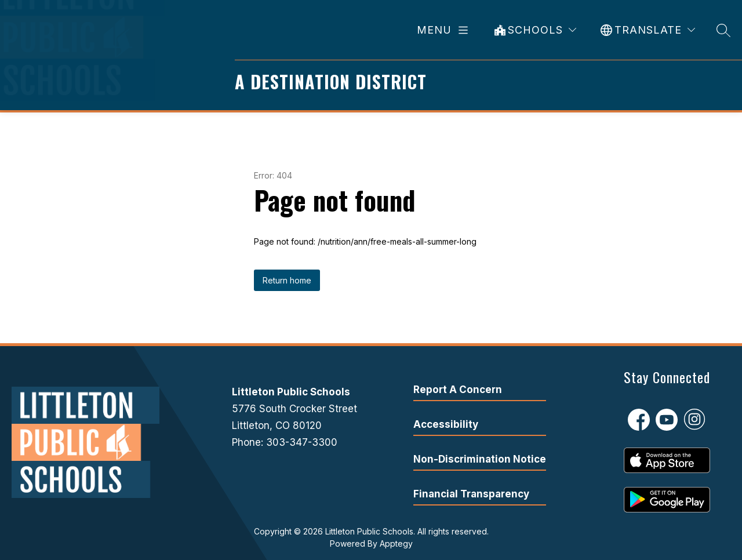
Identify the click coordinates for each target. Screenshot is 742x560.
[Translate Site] (648, 30)
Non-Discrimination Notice (480, 459)
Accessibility (446, 424)
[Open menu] (445, 30)
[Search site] (723, 30)
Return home (287, 280)
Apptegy (396, 543)
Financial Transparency (471, 494)
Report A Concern (458, 390)
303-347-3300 (302, 442)
